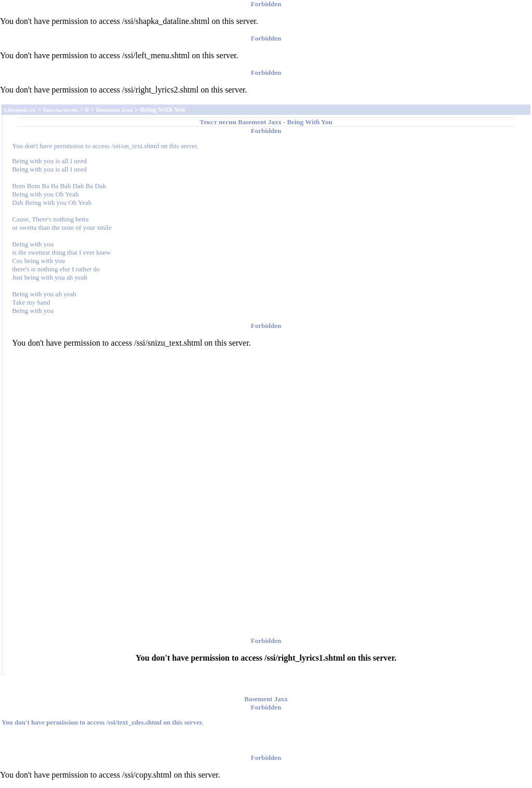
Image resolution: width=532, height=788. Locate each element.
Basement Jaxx (260, 122)
